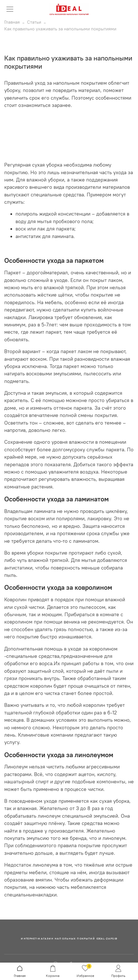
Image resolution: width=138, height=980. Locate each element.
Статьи (34, 22)
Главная (12, 22)
